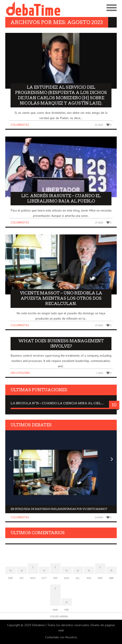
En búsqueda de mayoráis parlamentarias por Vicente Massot (59, 509)
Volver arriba (59, 616)
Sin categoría (20, 373)
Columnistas (20, 125)
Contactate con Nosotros (61, 637)
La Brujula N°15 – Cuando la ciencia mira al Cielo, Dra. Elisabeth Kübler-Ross (61, 403)
